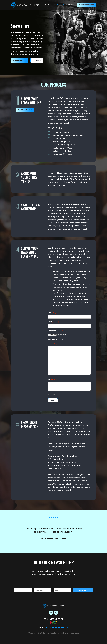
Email (53, 322)
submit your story (87, 5)
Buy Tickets (37, 60)
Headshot (55, 331)
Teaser (54, 344)
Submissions (70, 5)
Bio (52, 380)
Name (54, 313)
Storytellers (60, 5)
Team (45, 5)
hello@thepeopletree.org (56, 627)
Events (51, 5)
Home (39, 5)
